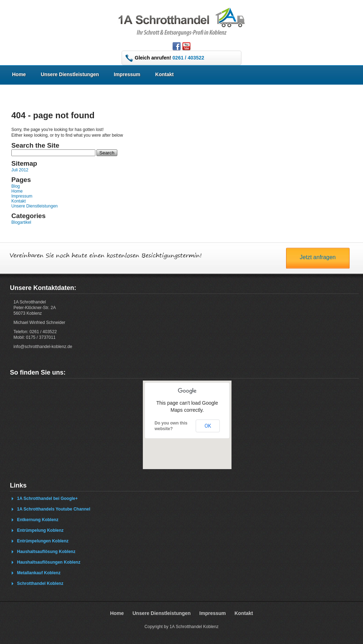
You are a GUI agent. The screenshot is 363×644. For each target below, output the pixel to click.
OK (208, 426)
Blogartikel (21, 222)
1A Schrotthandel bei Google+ (47, 498)
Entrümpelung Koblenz (40, 530)
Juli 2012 (20, 170)
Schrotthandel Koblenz (40, 583)
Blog (16, 186)
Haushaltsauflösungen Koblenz (49, 562)
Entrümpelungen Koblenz (43, 541)
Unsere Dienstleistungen (70, 74)
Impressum (127, 74)
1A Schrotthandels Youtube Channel (54, 509)
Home (19, 74)
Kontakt (164, 74)
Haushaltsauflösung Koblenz (46, 552)
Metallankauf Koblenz (39, 573)
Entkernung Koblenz (38, 520)
